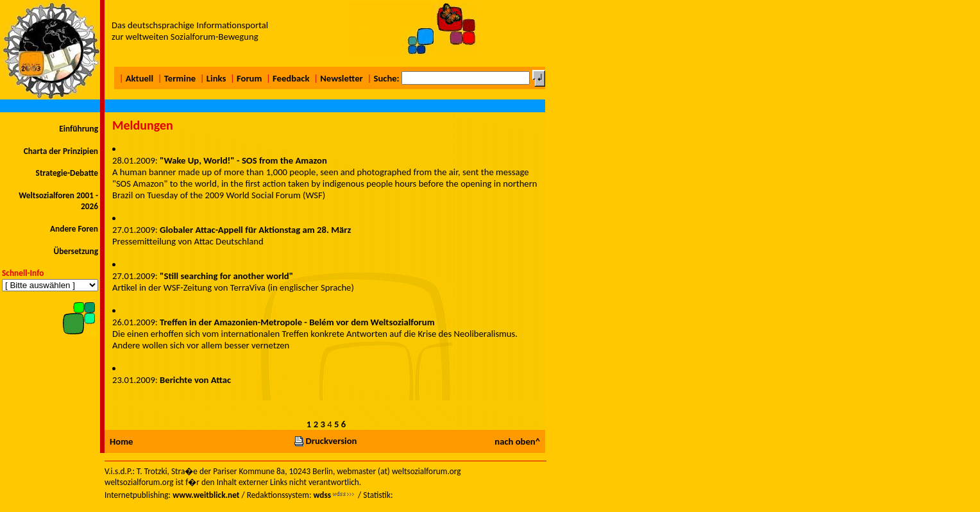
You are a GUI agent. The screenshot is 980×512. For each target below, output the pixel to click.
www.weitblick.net (206, 495)
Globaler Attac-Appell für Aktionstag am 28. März (255, 230)
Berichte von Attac (195, 380)
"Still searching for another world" (226, 276)
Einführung (79, 129)
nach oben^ (517, 441)
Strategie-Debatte (67, 173)
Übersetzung (76, 251)
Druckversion (325, 441)
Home (121, 441)
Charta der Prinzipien (61, 151)
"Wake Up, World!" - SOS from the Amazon (243, 160)
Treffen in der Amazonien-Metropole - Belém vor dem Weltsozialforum (297, 322)
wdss (322, 495)
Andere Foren (74, 229)
